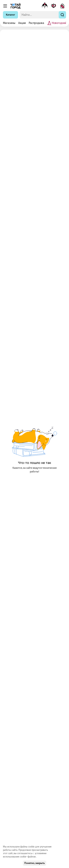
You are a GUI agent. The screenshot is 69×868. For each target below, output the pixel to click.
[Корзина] (62, 6)
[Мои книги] (54, 6)
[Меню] (5, 6)
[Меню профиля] (45, 6)
